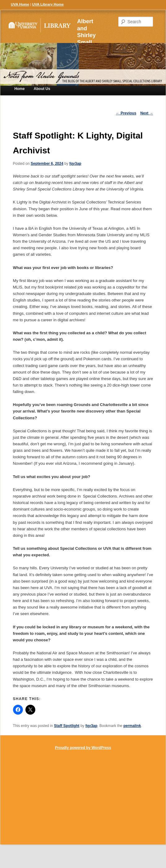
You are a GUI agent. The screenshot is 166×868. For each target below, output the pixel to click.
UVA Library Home (48, 4)
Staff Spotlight (67, 726)
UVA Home (20, 4)
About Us (42, 89)
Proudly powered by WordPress (83, 748)
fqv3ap (75, 164)
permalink (132, 726)
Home (19, 89)
